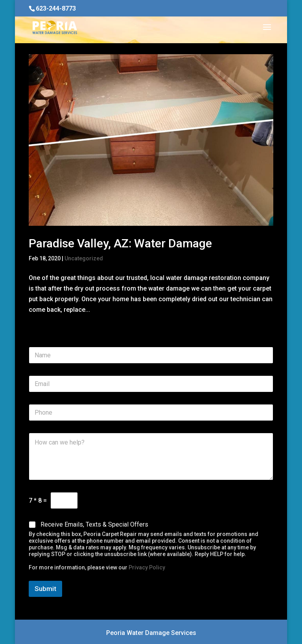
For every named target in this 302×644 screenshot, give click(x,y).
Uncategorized (84, 258)
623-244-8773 (56, 8)
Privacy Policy (147, 567)
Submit (45, 589)
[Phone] (151, 413)
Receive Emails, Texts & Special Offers (94, 524)
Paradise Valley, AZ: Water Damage (120, 243)
